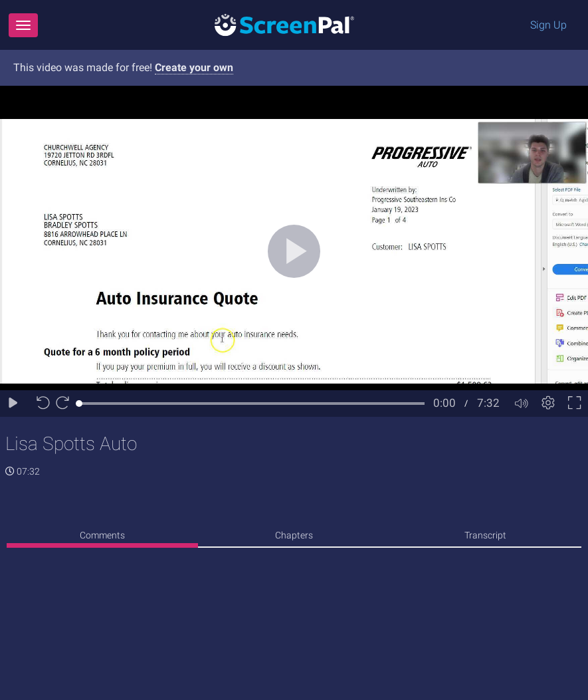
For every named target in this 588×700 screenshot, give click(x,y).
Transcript (485, 535)
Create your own (194, 67)
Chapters (294, 535)
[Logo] (284, 24)
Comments (102, 535)
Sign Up (548, 25)
